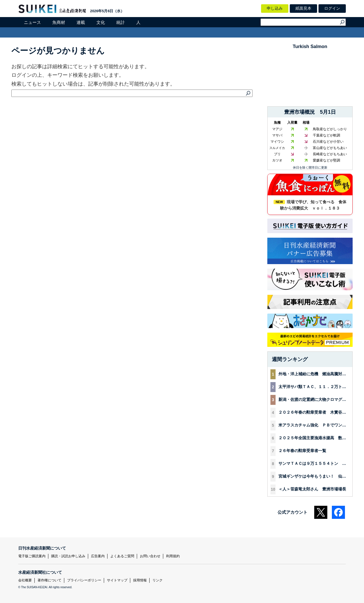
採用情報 (140, 580)
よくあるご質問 (122, 556)
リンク (158, 580)
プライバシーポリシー (84, 580)
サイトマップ (117, 580)
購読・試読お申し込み (68, 556)
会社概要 (25, 580)
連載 (81, 22)
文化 (101, 22)
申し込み (275, 8)
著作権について (49, 580)
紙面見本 (303, 8)
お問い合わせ (150, 556)
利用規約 (173, 556)
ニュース (32, 22)
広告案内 (98, 556)
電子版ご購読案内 (32, 556)
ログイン (332, 8)
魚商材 (59, 22)
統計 (121, 22)
